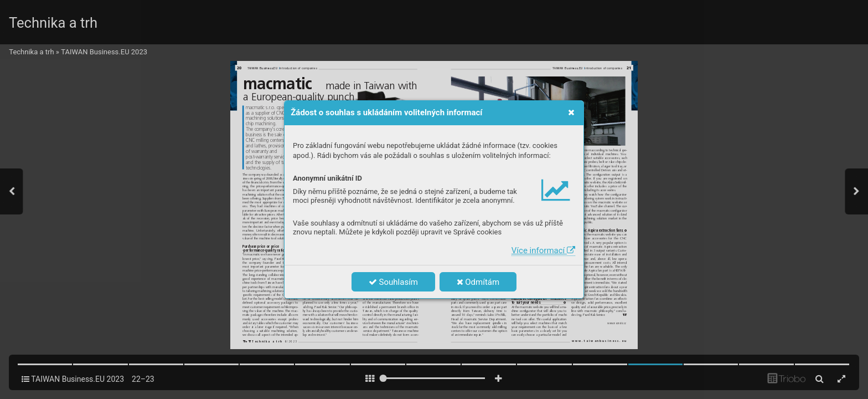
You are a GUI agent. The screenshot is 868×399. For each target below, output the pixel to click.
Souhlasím (393, 282)
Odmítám (478, 282)
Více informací (543, 250)
